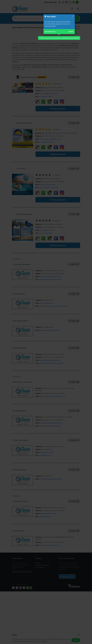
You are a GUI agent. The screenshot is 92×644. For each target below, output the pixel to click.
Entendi (71, 32)
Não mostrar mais (50, 32)
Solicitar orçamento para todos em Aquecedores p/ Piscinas (59, 38)
